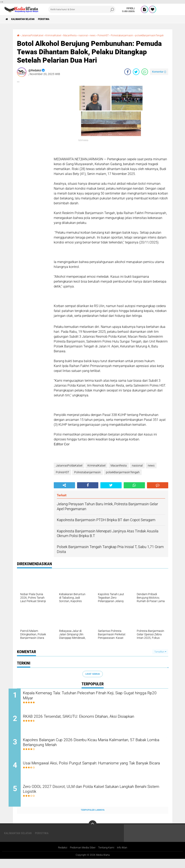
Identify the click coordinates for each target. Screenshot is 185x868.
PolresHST (117, 35)
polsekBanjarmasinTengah (34, 39)
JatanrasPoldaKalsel (35, 35)
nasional (94, 35)
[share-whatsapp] (145, 75)
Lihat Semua (93, 677)
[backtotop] (93, 833)
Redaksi (60, 857)
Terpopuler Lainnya (93, 819)
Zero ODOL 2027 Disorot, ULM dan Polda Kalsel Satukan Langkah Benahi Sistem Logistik (95, 799)
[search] (82, 9)
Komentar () (159, 75)
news (105, 35)
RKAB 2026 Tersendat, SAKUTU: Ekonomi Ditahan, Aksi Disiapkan (95, 722)
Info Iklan (124, 857)
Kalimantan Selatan (27, 19)
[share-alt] (64, 489)
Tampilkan (160, 655)
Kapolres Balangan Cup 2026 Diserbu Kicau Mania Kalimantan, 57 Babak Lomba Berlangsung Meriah (95, 749)
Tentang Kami (107, 857)
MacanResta (78, 35)
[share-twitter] (136, 75)
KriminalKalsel (59, 35)
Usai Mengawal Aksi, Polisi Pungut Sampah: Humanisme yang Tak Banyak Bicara (96, 774)
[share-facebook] (128, 75)
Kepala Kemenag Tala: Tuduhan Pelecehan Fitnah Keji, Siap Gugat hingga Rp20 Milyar (95, 700)
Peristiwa (53, 19)
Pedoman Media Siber (81, 857)
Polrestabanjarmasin (139, 35)
